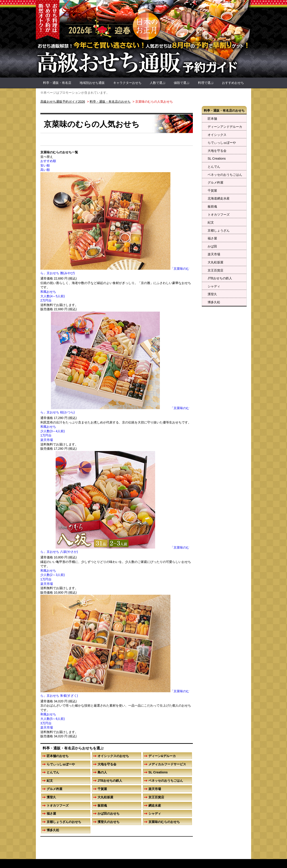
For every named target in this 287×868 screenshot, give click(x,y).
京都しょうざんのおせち (64, 822)
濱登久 (212, 294)
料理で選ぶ (206, 83)
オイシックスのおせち (113, 756)
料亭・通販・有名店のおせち (224, 111)
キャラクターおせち (127, 83)
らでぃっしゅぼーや (222, 143)
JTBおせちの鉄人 (220, 278)
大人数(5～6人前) (53, 719)
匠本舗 (212, 119)
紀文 (211, 222)
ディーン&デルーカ (162, 756)
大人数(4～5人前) (53, 296)
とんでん (214, 167)
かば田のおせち (109, 814)
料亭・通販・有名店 (57, 83)
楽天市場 (214, 254)
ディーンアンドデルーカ (225, 127)
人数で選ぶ (158, 83)
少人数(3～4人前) (53, 431)
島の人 (102, 772)
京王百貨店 (215, 270)
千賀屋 (212, 191)
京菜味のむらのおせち (164, 822)
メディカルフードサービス (167, 764)
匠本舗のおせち (58, 756)
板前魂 (212, 206)
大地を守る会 (217, 151)
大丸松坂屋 (215, 262)
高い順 (45, 170)
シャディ (214, 286)
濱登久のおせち (109, 822)
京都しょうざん (219, 230)
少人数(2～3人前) (53, 575)
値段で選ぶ (182, 83)
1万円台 (46, 435)
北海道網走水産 (219, 198)
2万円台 (46, 300)
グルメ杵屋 (215, 182)
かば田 (212, 246)
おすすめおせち (233, 83)
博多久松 (214, 302)
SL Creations (217, 158)
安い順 (45, 165)
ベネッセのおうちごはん (225, 175)
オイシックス (217, 135)
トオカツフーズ (219, 215)
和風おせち (48, 292)
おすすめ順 (48, 161)
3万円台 (46, 723)
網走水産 (155, 805)
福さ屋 (212, 238)
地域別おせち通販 (92, 83)
